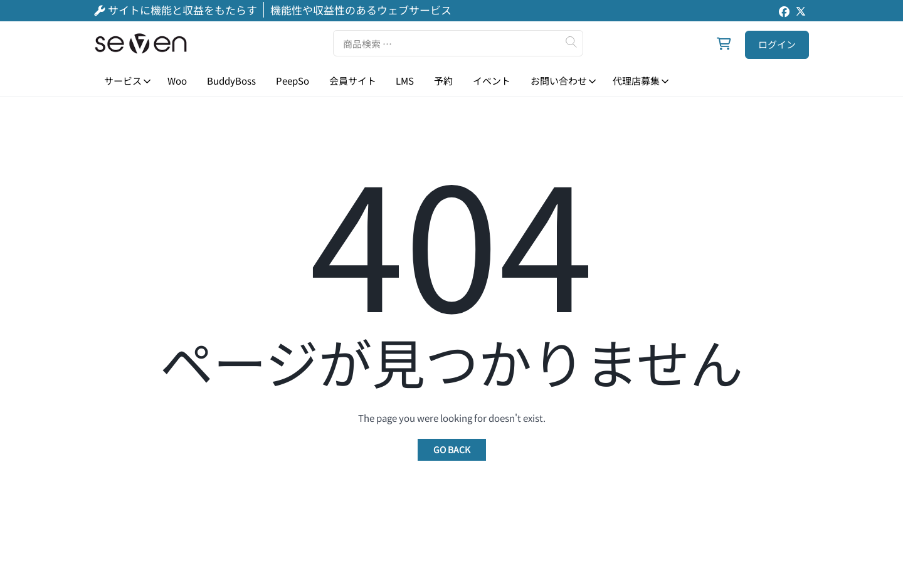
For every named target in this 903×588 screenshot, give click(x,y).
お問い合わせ (559, 81)
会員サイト (353, 81)
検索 (571, 42)
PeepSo (293, 81)
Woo (177, 81)
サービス (123, 81)
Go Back (452, 449)
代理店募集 (636, 81)
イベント (492, 81)
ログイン (777, 44)
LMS (405, 81)
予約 (443, 81)
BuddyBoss (231, 81)
